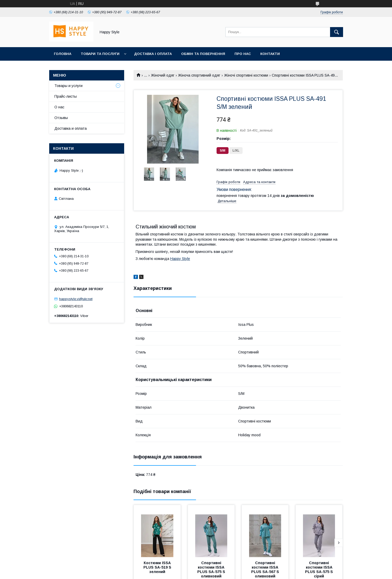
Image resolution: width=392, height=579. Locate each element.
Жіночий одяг (163, 75)
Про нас (243, 54)
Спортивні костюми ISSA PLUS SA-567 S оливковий (266, 569)
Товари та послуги (100, 54)
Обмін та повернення (203, 54)
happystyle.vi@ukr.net (76, 299)
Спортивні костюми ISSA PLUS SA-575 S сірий (320, 569)
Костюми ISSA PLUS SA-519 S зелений (158, 567)
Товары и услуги (68, 86)
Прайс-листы (66, 96)
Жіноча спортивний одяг (199, 75)
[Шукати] (337, 32)
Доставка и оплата (71, 128)
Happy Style (180, 259)
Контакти (270, 54)
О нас (59, 107)
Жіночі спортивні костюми (246, 75)
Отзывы (61, 118)
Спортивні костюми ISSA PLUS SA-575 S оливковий (212, 569)
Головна (63, 54)
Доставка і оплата (153, 54)
